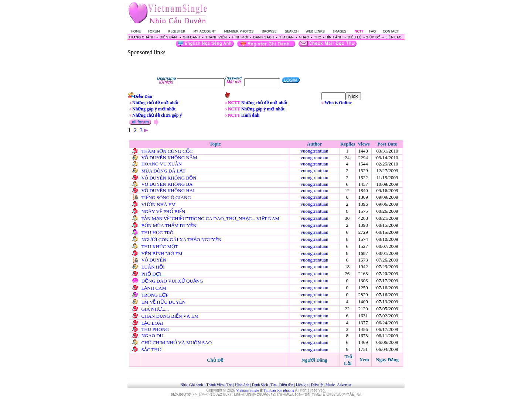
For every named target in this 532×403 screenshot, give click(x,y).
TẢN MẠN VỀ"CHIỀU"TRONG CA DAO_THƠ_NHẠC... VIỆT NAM (210, 218)
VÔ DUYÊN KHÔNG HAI (168, 190)
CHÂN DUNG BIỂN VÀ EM (170, 316)
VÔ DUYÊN (154, 260)
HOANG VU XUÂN (161, 164)
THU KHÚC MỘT (159, 247)
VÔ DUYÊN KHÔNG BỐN (169, 178)
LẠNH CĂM (154, 288)
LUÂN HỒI (153, 267)
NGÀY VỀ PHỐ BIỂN (163, 211)
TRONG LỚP (155, 295)
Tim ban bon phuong (279, 390)
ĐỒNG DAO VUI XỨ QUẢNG (172, 281)
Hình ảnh (250, 115)
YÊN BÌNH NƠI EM (162, 254)
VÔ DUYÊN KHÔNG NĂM (169, 158)
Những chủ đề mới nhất (155, 103)
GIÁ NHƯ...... (155, 309)
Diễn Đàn (143, 96)
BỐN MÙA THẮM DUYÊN (169, 226)
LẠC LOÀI (152, 323)
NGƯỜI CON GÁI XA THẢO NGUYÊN (181, 240)
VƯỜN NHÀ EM (158, 204)
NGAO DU (152, 336)
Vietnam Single (248, 390)
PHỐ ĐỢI (151, 274)
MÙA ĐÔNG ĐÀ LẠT (163, 171)
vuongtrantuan (314, 151)
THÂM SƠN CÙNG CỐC (167, 151)
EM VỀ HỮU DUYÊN (163, 302)
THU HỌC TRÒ (157, 233)
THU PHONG (155, 329)
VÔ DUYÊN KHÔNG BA (167, 184)
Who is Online (338, 103)
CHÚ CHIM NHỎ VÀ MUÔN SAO (176, 343)
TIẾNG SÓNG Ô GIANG (166, 197)
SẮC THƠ (151, 350)
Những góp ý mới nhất (154, 109)
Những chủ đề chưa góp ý (157, 115)
